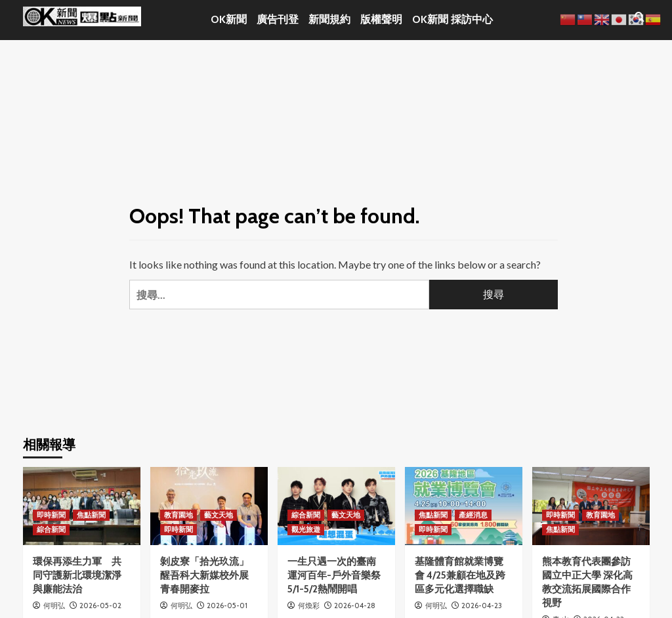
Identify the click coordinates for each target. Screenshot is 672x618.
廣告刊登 (278, 19)
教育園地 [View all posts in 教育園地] (178, 515)
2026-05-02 (100, 606)
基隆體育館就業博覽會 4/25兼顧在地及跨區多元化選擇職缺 (460, 575)
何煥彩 (309, 606)
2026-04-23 (482, 606)
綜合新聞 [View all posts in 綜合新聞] (51, 529)
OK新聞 (229, 19)
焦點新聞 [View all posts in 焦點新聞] (91, 515)
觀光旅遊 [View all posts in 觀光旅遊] (306, 529)
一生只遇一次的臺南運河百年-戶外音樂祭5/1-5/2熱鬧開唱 (334, 575)
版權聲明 (381, 19)
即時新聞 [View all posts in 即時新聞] (51, 515)
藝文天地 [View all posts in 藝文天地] (219, 515)
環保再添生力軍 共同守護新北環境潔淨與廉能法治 (77, 575)
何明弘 (54, 606)
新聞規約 (329, 19)
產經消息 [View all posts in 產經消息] (473, 515)
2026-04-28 (355, 606)
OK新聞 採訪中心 (452, 19)
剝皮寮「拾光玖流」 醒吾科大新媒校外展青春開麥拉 (204, 575)
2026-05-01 (227, 606)
